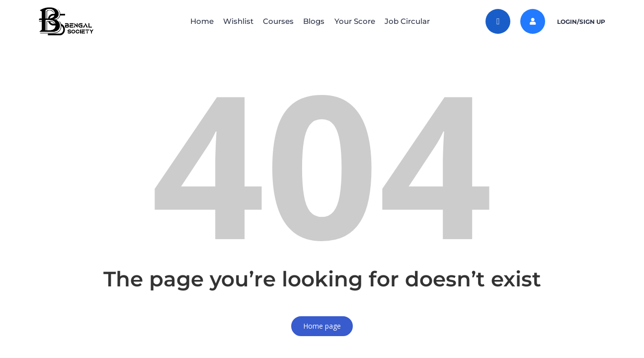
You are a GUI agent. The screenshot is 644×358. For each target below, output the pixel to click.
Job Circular (419, 21)
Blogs (316, 21)
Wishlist (231, 21)
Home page (322, 326)
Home (190, 21)
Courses (276, 21)
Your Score (362, 21)
